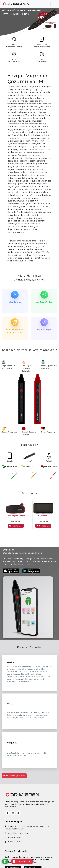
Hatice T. (12, 662)
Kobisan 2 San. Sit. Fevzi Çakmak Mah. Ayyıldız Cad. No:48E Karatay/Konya (28, 828)
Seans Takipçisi (9, 432)
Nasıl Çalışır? (29, 445)
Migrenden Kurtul (29, 276)
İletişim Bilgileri (14, 822)
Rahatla (49, 461)
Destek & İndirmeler (17, 851)
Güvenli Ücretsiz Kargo (42, 60)
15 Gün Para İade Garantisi (14, 46)
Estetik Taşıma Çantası (29, 433)
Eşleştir (10, 461)
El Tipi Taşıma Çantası (16, 516)
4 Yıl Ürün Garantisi (14, 60)
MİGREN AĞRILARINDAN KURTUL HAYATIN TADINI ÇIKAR (22, 12)
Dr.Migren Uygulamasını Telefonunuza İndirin (23, 551)
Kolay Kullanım (15, 302)
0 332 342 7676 (13, 837)
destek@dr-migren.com (17, 833)
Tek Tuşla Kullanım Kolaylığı (26, 368)
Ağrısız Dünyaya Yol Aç (29, 280)
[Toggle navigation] (54, 4)
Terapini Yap (27, 467)
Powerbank (43, 516)
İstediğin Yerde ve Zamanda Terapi (15, 331)
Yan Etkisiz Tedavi (44, 302)
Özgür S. (12, 743)
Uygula (29, 461)
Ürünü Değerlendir (14, 776)
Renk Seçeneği (48, 432)
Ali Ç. (10, 703)
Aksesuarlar (30, 493)
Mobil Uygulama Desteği (49, 367)
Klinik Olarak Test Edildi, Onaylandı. (42, 46)
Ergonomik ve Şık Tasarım (9, 367)
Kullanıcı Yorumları (30, 647)
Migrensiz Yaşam (44, 329)
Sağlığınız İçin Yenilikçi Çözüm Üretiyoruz (30, 350)
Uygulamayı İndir (9, 467)
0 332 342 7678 (13, 842)
